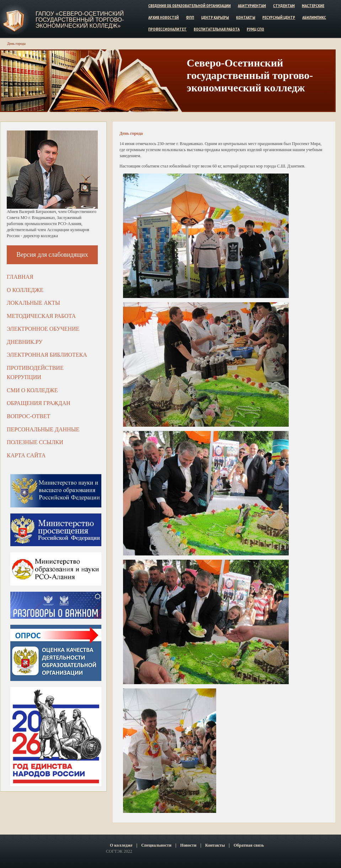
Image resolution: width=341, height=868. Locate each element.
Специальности (156, 845)
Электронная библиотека (47, 355)
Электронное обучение (43, 329)
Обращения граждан (39, 403)
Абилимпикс (314, 17)
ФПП (190, 17)
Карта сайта (26, 455)
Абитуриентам (252, 6)
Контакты (246, 17)
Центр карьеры (215, 17)
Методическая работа (41, 316)
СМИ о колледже (32, 390)
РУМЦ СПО (255, 29)
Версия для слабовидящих (52, 255)
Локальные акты (33, 303)
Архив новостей (164, 17)
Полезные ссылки (35, 442)
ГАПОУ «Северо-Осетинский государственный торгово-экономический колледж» (80, 20)
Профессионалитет (167, 29)
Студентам (284, 6)
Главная (20, 277)
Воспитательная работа (217, 29)
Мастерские (313, 6)
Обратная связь (249, 845)
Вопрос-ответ (28, 416)
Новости (188, 845)
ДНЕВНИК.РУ (25, 342)
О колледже (25, 290)
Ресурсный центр (279, 17)
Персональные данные (43, 429)
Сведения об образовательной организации (190, 6)
